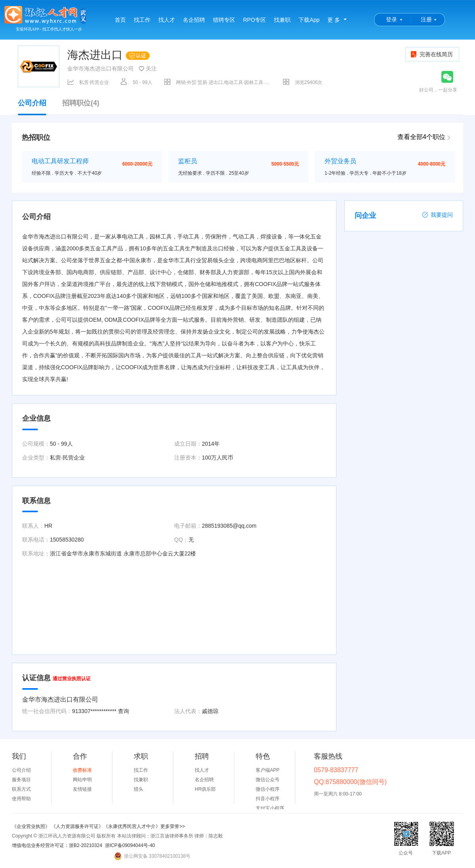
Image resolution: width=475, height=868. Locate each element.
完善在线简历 (431, 54)
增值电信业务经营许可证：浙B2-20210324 (57, 845)
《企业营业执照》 (31, 826)
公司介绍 (32, 107)
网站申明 (82, 780)
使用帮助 (21, 799)
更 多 (334, 20)
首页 (120, 20)
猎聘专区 (224, 20)
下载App (309, 20)
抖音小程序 (268, 799)
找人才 (167, 20)
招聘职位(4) (81, 103)
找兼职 (282, 20)
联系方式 (21, 789)
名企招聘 (194, 20)
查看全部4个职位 (421, 137)
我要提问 (437, 215)
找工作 (142, 20)
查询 (123, 711)
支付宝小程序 (270, 808)
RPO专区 (255, 20)
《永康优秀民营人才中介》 (132, 826)
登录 (391, 19)
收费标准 (82, 770)
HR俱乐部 (205, 789)
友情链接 (82, 789)
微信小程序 (268, 789)
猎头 (139, 789)
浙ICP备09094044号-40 (130, 845)
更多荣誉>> (173, 826)
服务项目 (21, 780)
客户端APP (268, 770)
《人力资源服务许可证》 (77, 826)
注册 (426, 19)
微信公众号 (268, 780)
